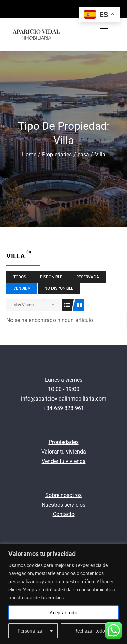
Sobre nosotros (63, 495)
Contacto (64, 514)
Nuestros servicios (63, 505)
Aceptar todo (63, 613)
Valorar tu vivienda (64, 452)
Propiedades (64, 442)
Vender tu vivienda (64, 461)
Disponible (51, 277)
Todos (20, 277)
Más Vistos (23, 305)
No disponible (59, 288)
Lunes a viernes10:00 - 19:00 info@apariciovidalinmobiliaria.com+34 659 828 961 (64, 394)
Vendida (22, 288)
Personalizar (31, 631)
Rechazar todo (90, 631)
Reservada (88, 277)
